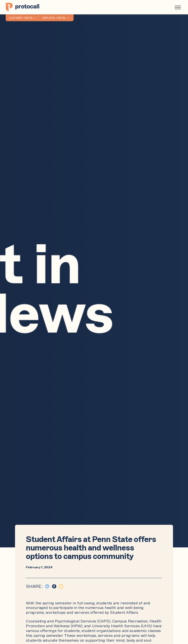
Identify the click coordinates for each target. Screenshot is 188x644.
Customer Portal (21, 15)
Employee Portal (54, 15)
